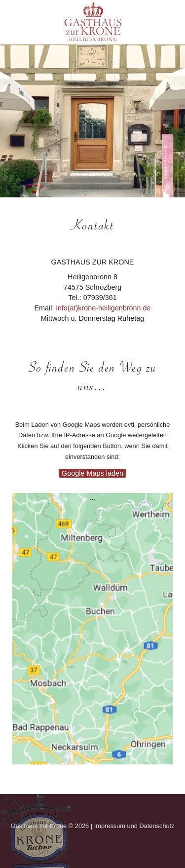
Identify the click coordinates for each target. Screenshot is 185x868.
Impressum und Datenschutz (134, 826)
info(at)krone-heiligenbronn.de (103, 308)
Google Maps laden (92, 473)
